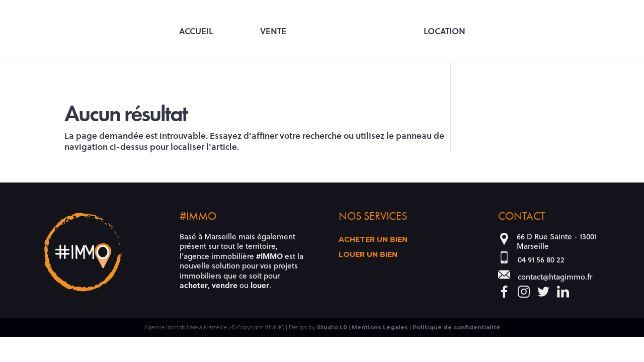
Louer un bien (368, 255)
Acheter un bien (373, 240)
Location (445, 32)
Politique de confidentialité (456, 327)
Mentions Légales (380, 327)
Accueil (196, 32)
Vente (273, 32)
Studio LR (332, 327)
